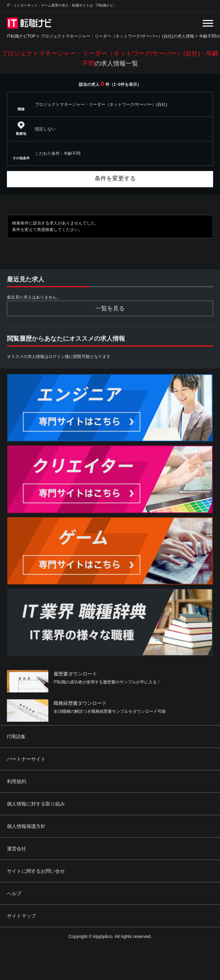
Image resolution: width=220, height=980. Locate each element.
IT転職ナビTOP (21, 36)
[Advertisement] (133, 930)
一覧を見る (110, 308)
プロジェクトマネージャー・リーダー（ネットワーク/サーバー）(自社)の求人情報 (117, 36)
